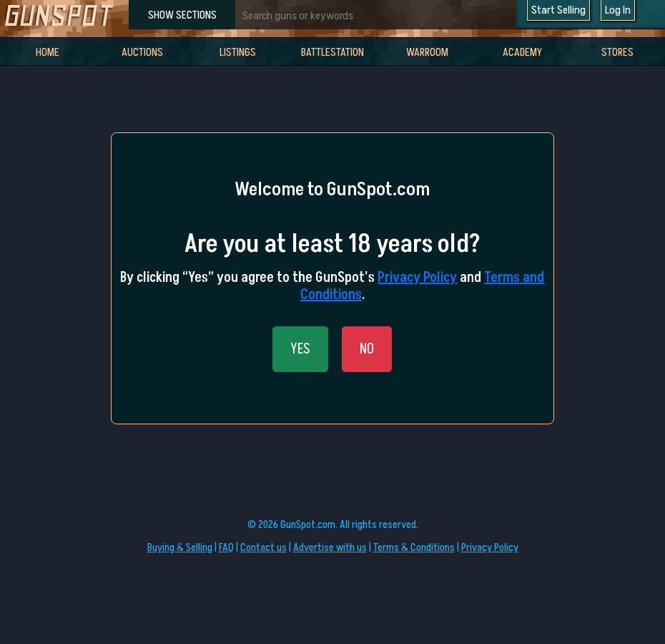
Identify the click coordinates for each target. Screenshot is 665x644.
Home (48, 52)
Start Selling (558, 10)
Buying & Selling (180, 548)
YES (300, 349)
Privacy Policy (417, 278)
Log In (618, 10)
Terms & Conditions (414, 548)
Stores (617, 52)
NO (367, 349)
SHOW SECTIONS (182, 15)
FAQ (226, 548)
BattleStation (332, 52)
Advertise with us (330, 548)
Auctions (142, 52)
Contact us (263, 548)
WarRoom (427, 52)
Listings (238, 52)
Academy (522, 52)
